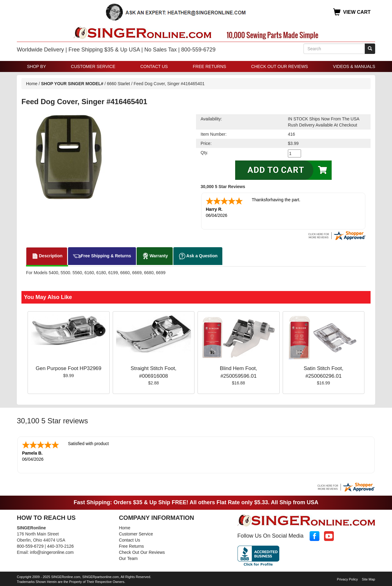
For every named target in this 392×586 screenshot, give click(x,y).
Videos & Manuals (354, 66)
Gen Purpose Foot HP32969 (68, 368)
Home (32, 84)
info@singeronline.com (52, 551)
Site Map (369, 578)
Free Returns (210, 66)
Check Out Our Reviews (280, 66)
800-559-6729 (30, 545)
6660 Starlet (119, 84)
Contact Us (154, 66)
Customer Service (93, 66)
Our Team (128, 557)
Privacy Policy (347, 578)
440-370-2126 (60, 545)
